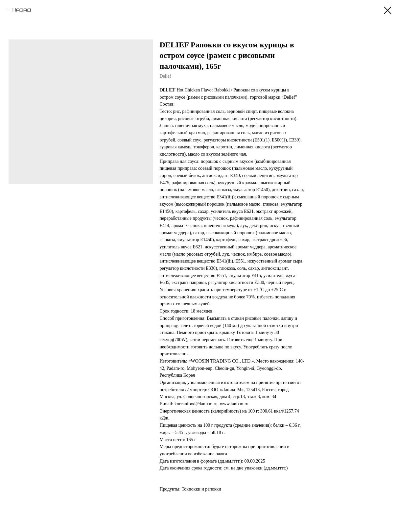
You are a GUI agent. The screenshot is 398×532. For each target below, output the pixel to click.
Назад (22, 10)
